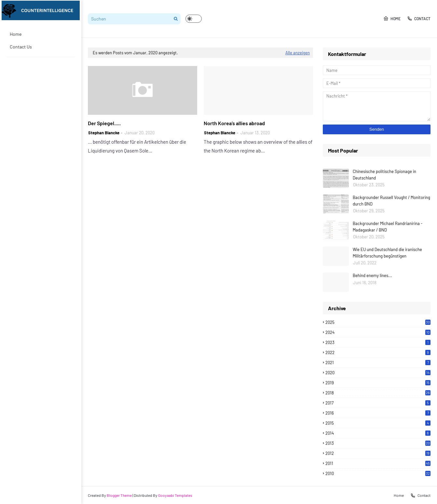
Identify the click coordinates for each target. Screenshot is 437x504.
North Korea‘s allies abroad (234, 123)
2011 (378, 463)
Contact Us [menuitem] (21, 47)
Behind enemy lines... (372, 275)
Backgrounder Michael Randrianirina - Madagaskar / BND (388, 227)
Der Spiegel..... (104, 123)
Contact (419, 19)
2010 (378, 473)
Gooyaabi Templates (175, 495)
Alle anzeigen (298, 53)
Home (392, 19)
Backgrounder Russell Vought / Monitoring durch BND (391, 201)
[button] (194, 19)
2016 (378, 413)
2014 (378, 433)
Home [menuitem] (16, 34)
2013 (378, 443)
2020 (378, 373)
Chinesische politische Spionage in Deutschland (384, 175)
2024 (378, 332)
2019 (378, 383)
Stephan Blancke (104, 133)
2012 (378, 453)
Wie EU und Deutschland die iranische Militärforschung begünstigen (387, 253)
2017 (378, 403)
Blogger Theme (119, 495)
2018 (378, 393)
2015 (378, 423)
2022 (378, 352)
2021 (378, 363)
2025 (378, 322)
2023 (378, 342)
